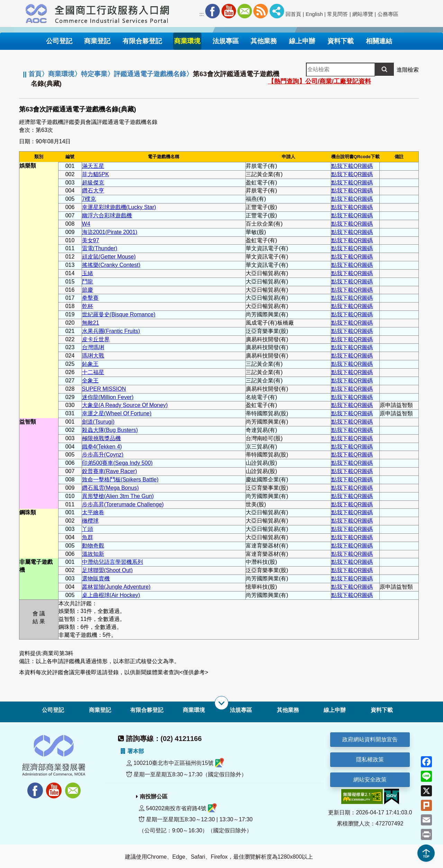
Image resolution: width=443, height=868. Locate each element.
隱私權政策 (370, 759)
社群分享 (277, 11)
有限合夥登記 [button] (142, 41)
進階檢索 (408, 70)
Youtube (229, 11)
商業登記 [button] (97, 41)
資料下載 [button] (341, 41)
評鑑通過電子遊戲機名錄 (150, 74)
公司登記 (53, 710)
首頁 (35, 74)
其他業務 (288, 710)
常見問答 (337, 14)
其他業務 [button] (264, 41)
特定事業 (94, 74)
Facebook (213, 11)
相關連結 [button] (379, 41)
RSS (261, 11)
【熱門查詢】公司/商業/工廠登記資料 (319, 81)
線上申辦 (335, 710)
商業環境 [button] (187, 41)
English (314, 14)
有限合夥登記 (147, 710)
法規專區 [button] (226, 41)
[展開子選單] (221, 703)
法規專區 (241, 710)
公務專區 (388, 14)
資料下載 (382, 710)
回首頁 (293, 14)
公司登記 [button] (59, 41)
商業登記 (100, 710)
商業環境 (61, 74)
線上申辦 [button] (302, 41)
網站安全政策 (370, 780)
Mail (245, 11)
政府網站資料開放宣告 (370, 739)
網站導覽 (363, 14)
